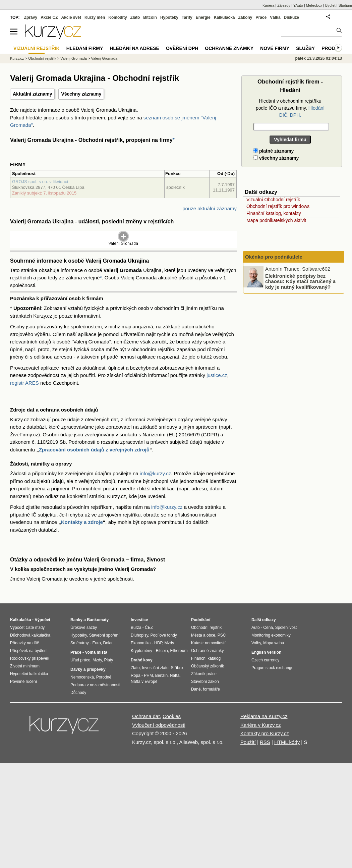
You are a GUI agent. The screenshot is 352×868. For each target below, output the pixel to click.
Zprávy (31, 17)
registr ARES (24, 383)
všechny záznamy (276, 158)
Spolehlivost (286, 628)
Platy (109, 660)
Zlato (135, 17)
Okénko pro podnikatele (274, 257)
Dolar (108, 643)
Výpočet (42, 620)
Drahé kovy (142, 660)
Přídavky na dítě (25, 643)
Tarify (187, 17)
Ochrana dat (146, 716)
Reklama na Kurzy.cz (264, 716)
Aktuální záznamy (32, 94)
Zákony (245, 17)
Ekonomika (141, 643)
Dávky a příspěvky (88, 669)
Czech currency (265, 660)
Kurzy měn (95, 17)
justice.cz (217, 375)
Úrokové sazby (84, 628)
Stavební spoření (104, 635)
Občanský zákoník (208, 666)
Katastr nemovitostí (208, 643)
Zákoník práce (204, 674)
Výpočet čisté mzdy (27, 628)
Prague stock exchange (272, 668)
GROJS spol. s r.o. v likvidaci (40, 182)
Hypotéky (169, 17)
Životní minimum (25, 666)
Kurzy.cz (17, 58)
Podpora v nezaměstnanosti (95, 685)
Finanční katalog (206, 658)
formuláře (211, 689)
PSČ (222, 635)
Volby (256, 643)
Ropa (136, 675)
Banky (76, 620)
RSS (265, 742)
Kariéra (268, 5)
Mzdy (97, 660)
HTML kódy (287, 742)
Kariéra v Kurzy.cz (261, 725)
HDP (158, 643)
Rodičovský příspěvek (30, 658)
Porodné (104, 677)
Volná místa (96, 652)
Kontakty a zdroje (82, 522)
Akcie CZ (49, 17)
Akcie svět (71, 17)
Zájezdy (284, 5)
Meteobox (314, 5)
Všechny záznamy (81, 94)
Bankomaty (98, 620)
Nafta (175, 675)
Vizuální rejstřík (37, 48)
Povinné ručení (23, 682)
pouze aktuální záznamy (210, 208)
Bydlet (330, 5)
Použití (248, 742)
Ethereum (179, 651)
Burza (136, 628)
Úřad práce (80, 660)
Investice (139, 620)
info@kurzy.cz (155, 473)
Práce (261, 17)
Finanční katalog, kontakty (274, 213)
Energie (203, 17)
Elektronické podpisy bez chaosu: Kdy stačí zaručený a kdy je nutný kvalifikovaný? (300, 281)
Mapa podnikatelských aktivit (276, 220)
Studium (345, 5)
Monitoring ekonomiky (271, 635)
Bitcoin (150, 17)
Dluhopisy (139, 635)
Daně (196, 689)
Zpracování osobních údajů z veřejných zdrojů (94, 450)
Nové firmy (275, 48)
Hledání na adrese (134, 48)
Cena (268, 628)
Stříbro (177, 668)
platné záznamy (274, 151)
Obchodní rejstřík (42, 58)
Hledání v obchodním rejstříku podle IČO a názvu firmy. (290, 108)
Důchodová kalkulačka (30, 635)
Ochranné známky (229, 48)
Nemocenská (82, 677)
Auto (256, 628)
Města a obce (203, 635)
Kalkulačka (224, 17)
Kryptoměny (141, 651)
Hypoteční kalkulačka (29, 674)
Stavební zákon (205, 682)
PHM (148, 675)
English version (266, 652)
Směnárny (80, 643)
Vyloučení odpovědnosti (159, 725)
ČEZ (149, 628)
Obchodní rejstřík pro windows (278, 206)
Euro (96, 643)
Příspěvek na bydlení (29, 651)
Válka (275, 17)
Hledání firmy (85, 48)
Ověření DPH (182, 48)
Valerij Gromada (74, 58)
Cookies (172, 716)
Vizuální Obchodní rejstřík (273, 200)
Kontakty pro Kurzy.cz (265, 733)
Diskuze (291, 17)
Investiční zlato (155, 668)
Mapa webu (274, 643)
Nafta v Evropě (144, 682)
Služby (305, 48)
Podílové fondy (163, 635)
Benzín (161, 675)
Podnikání (201, 620)
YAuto (298, 5)
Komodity (118, 17)
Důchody (78, 693)
